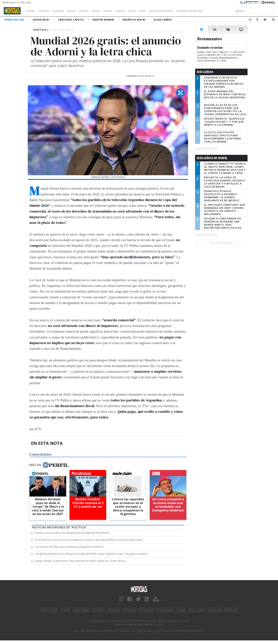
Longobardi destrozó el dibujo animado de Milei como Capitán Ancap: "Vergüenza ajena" (91, 554)
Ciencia (108, 11)
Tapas (162, 11)
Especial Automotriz (184, 11)
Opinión (122, 11)
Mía (201, 610)
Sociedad (47, 11)
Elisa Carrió (163, 20)
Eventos (137, 11)
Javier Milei (41, 20)
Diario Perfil (49, 610)
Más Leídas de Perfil (212, 158)
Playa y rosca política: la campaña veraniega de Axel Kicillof (72, 533)
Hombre (114, 610)
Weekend (129, 610)
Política (32, 11)
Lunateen (215, 610)
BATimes (231, 610)
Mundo (79, 11)
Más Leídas (205, 72)
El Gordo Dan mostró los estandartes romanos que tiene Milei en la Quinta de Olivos (89, 540)
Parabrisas (146, 610)
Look (181, 610)
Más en (49, 465)
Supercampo (165, 610)
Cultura (94, 11)
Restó (150, 11)
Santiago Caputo (71, 20)
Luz (192, 610)
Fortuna (99, 610)
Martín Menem (104, 20)
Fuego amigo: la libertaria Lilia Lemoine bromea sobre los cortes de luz (80, 561)
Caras (65, 610)
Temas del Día (14, 20)
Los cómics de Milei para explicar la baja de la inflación (69, 547)
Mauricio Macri (134, 20)
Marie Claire (81, 610)
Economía (64, 11)
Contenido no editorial (219, 11)
